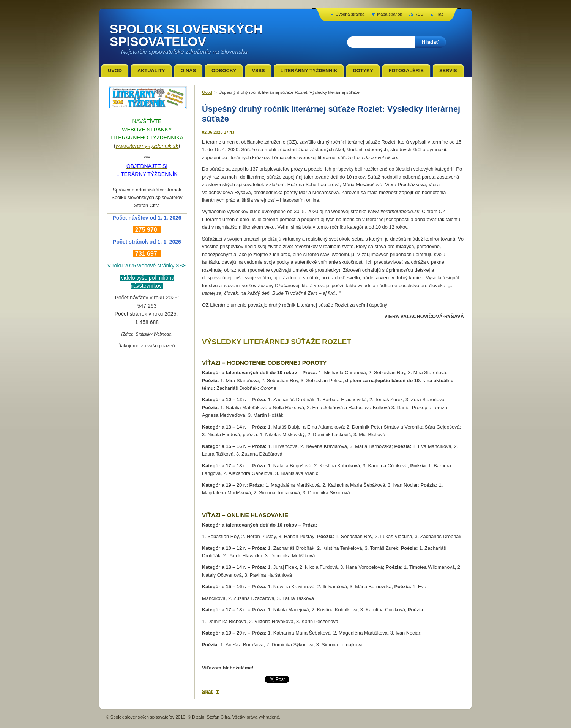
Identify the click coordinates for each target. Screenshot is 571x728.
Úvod (207, 92)
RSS (419, 14)
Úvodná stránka (350, 14)
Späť (208, 691)
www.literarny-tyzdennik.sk (147, 146)
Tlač (439, 14)
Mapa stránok (390, 14)
